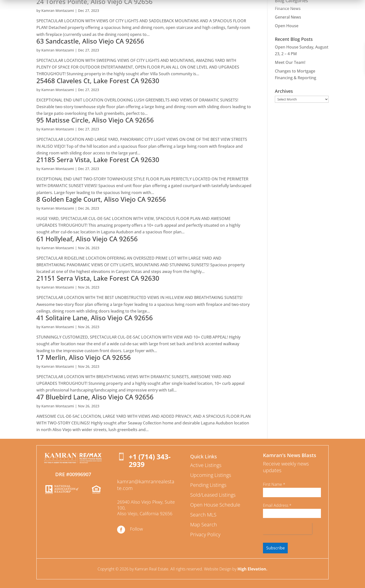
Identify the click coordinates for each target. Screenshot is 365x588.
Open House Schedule (215, 505)
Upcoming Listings (211, 475)
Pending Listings (208, 485)
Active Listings (206, 465)
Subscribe (275, 548)
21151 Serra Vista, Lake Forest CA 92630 (98, 278)
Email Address (277, 505)
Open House (287, 26)
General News (288, 17)
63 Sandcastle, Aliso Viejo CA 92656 (90, 41)
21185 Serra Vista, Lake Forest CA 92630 (98, 160)
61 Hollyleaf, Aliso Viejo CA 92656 (87, 239)
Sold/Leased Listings (213, 495)
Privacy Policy (205, 534)
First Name (274, 484)
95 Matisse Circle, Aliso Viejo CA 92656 (95, 120)
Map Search (204, 525)
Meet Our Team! (290, 62)
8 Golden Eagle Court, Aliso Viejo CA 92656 (101, 199)
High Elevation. (252, 569)
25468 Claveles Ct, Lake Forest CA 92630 (98, 81)
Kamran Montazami (58, 11)
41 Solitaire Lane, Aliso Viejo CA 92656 (95, 318)
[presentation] (287, 529)
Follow (136, 529)
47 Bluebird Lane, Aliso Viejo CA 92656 (95, 397)
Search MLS (203, 515)
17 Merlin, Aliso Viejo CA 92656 (84, 357)
